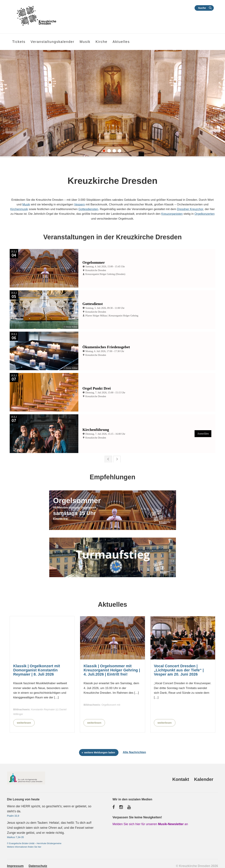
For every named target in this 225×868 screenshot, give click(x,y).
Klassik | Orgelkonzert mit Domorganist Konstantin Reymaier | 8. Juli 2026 (37, 668)
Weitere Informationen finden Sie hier (24, 845)
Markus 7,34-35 (15, 835)
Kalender (204, 778)
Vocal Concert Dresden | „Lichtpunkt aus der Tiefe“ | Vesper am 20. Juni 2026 (179, 668)
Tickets (19, 42)
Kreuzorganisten (172, 214)
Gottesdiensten (88, 209)
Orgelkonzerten (204, 214)
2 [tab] (110, 152)
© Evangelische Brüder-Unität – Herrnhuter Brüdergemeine (34, 842)
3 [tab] (115, 152)
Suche (202, 8)
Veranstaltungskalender (52, 42)
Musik (26, 204)
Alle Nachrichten (134, 751)
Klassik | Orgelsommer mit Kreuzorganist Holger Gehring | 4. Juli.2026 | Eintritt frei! (112, 668)
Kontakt (181, 778)
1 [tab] (105, 152)
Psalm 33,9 (13, 814)
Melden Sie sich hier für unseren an (150, 823)
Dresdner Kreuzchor (190, 209)
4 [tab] (120, 152)
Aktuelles (121, 42)
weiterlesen (24, 721)
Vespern (80, 204)
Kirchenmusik (19, 209)
